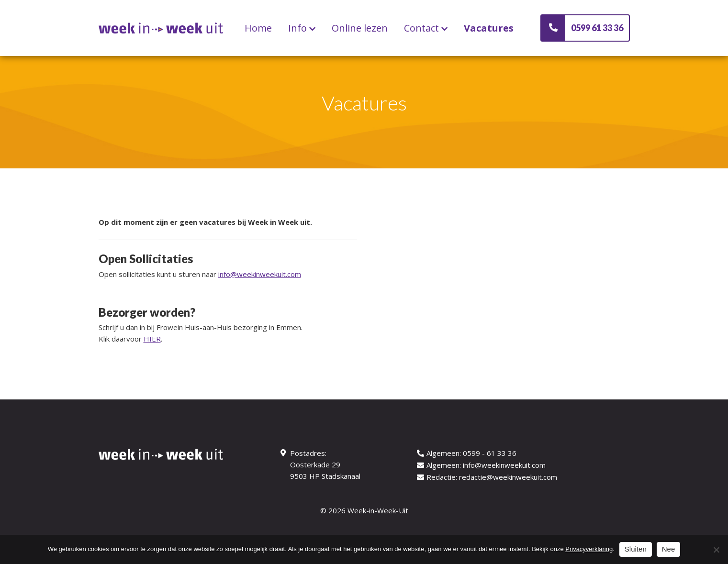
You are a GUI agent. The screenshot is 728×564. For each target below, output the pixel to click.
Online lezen (360, 28)
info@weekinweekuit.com (260, 274)
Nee (669, 549)
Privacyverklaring (589, 549)
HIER (152, 339)
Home (258, 28)
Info (297, 28)
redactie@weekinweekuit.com (508, 477)
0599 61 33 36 (597, 28)
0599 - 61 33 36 (490, 453)
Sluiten (636, 549)
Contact (421, 28)
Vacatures (489, 28)
